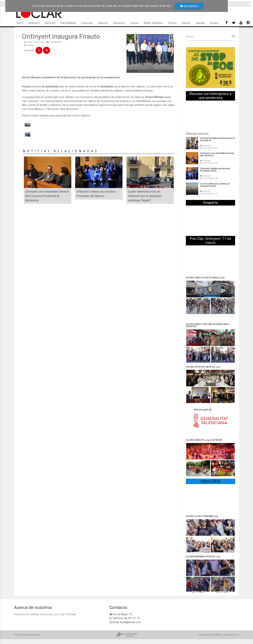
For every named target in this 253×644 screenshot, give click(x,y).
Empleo (214, 23)
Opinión (186, 23)
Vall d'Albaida (68, 23)
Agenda (200, 23)
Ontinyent (34, 23)
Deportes (50, 23)
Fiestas (172, 23)
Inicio (20, 23)
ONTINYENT (56, 42)
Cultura (134, 23)
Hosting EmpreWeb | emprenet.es (219, 635)
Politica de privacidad (27, 635)
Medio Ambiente (153, 23)
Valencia (103, 23)
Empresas (87, 23)
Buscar (190, 36)
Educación (119, 23)
